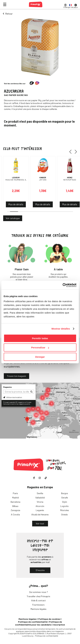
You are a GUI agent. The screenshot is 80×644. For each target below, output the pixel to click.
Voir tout (40, 523)
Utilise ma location (13, 397)
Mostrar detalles (61, 329)
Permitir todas (40, 338)
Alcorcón (40, 506)
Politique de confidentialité (33, 622)
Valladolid (40, 498)
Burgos (65, 493)
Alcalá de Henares (40, 514)
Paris (15, 493)
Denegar (40, 357)
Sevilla (40, 493)
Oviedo (64, 514)
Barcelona (15, 502)
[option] (65, 4)
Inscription (59, 625)
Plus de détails (16, 204)
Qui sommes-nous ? (38, 592)
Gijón (65, 502)
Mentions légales (38, 609)
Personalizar (40, 347)
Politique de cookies (49, 619)
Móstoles (65, 510)
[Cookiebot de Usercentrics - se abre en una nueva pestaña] (62, 285)
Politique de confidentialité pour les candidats (38, 623)
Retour (9, 14)
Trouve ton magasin (16, 376)
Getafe (65, 498)
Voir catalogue (13, 218)
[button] (72, 152)
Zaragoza (15, 510)
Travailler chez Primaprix (38, 596)
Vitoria (40, 502)
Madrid (15, 498)
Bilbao (15, 506)
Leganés (40, 510)
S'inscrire (40, 570)
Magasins (7, 387)
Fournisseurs (38, 605)
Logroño (64, 506)
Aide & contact (38, 600)
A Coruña (15, 514)
